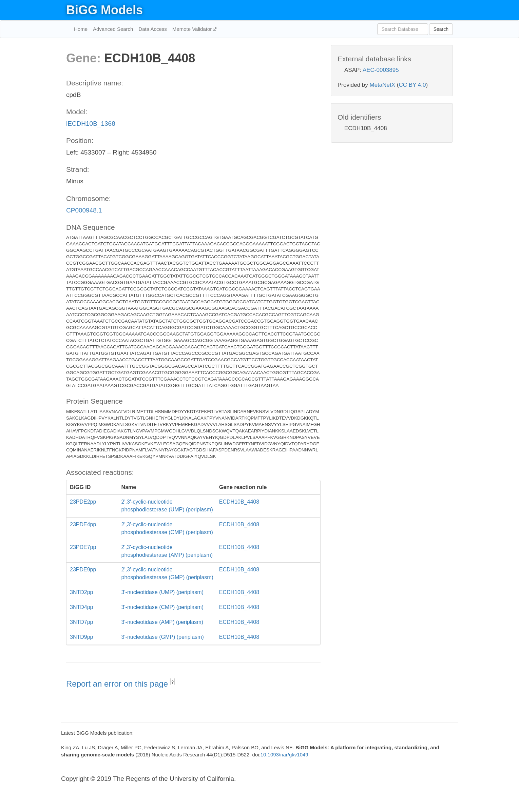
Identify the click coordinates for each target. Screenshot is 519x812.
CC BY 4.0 (412, 85)
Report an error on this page (118, 684)
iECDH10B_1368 (91, 124)
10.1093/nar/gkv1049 (284, 755)
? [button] (172, 682)
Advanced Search (113, 29)
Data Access (152, 29)
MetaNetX (383, 85)
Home (81, 29)
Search (441, 29)
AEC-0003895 (381, 70)
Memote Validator (193, 29)
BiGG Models (104, 10)
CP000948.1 (84, 210)
